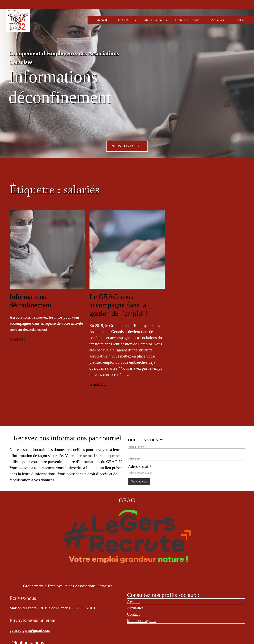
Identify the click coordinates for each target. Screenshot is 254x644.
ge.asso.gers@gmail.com (30, 630)
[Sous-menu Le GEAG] (136, 20)
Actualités (135, 608)
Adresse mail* (140, 466)
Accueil (133, 602)
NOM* (134, 452)
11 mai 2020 (17, 339)
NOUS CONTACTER (127, 146)
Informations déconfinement (31, 301)
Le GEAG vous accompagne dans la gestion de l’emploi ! (119, 305)
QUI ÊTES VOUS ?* (146, 440)
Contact (133, 614)
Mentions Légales (142, 620)
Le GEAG (124, 20)
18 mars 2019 (98, 385)
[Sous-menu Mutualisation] (167, 20)
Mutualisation (153, 20)
